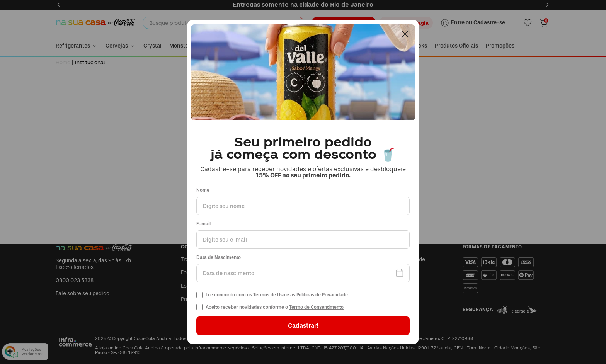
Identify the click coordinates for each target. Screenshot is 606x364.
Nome (203, 190)
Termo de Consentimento (316, 307)
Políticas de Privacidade (322, 295)
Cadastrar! (303, 326)
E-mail (203, 224)
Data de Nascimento (219, 258)
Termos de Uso (269, 295)
